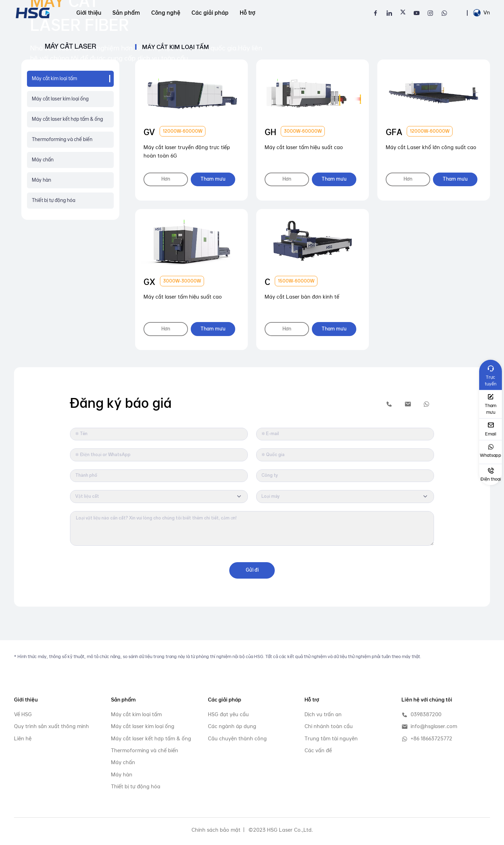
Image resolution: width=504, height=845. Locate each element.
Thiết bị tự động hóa (54, 200)
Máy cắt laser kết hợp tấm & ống (67, 119)
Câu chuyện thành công (237, 738)
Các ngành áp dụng (232, 726)
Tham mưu (215, 179)
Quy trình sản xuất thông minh (51, 726)
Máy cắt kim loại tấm (136, 714)
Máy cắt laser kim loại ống (60, 99)
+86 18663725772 (427, 739)
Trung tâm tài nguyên (331, 738)
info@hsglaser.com (429, 727)
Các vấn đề (318, 750)
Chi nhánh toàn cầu (329, 726)
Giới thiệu (89, 13)
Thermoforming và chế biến (62, 139)
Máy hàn (41, 180)
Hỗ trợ (247, 13)
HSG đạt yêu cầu (228, 714)
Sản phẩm (126, 13)
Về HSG (23, 714)
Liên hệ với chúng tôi (427, 700)
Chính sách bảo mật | (218, 830)
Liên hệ (23, 738)
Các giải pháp (210, 13)
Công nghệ (166, 13)
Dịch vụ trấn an (323, 714)
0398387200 (421, 715)
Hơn (166, 179)
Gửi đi (252, 570)
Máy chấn (43, 160)
